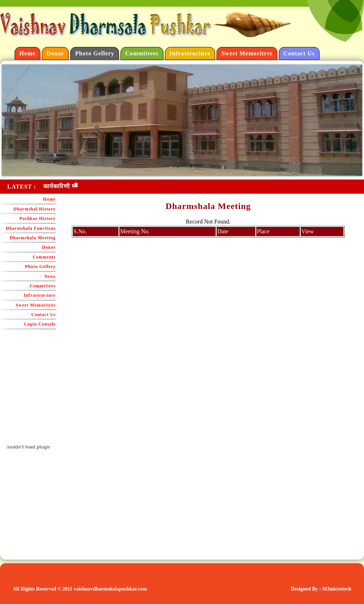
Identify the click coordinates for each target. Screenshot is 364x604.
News (50, 276)
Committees (142, 53)
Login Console (40, 324)
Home (27, 53)
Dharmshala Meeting (33, 238)
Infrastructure (190, 53)
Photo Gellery (95, 53)
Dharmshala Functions (31, 228)
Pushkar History (37, 218)
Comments (44, 257)
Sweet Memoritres (247, 53)
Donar (56, 53)
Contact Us (299, 53)
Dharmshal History (35, 209)
